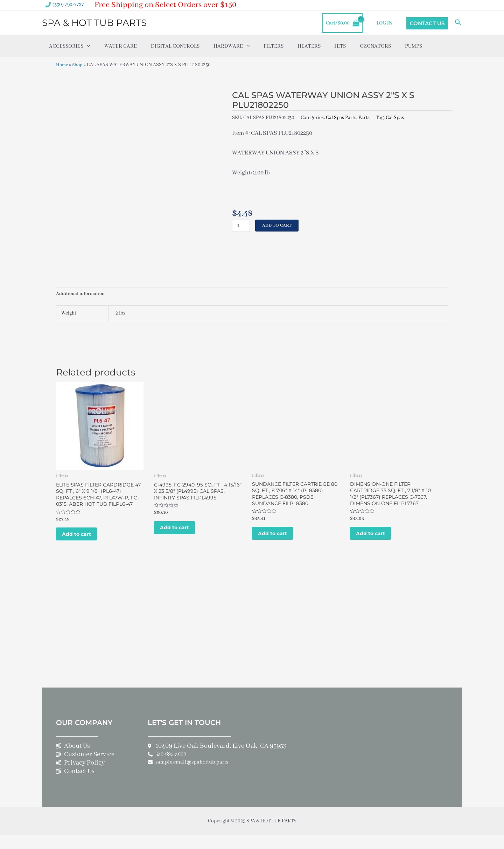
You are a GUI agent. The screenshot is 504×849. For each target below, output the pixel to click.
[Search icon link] (458, 23)
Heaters (309, 46)
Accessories (70, 46)
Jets (340, 46)
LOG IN (386, 23)
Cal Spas (395, 117)
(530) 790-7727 (68, 5)
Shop (79, 65)
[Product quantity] (241, 226)
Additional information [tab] (81, 294)
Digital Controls (175, 46)
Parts (364, 117)
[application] (87, 46)
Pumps (414, 46)
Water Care (121, 46)
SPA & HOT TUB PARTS (94, 23)
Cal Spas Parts (341, 117)
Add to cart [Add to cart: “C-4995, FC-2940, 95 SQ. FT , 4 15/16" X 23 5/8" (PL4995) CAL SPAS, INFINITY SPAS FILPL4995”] (180, 532)
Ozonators (375, 46)
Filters (274, 46)
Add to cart (279, 226)
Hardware (232, 46)
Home (63, 65)
